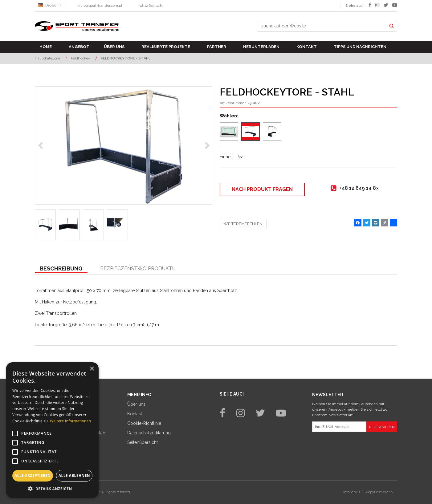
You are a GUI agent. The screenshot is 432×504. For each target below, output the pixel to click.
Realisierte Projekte (166, 47)
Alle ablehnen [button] (74, 476)
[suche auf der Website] (322, 26)
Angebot (79, 47)
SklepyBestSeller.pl (378, 492)
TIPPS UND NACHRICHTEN (360, 47)
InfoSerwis (352, 492)
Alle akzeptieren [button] (33, 476)
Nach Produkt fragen (262, 189)
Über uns (114, 47)
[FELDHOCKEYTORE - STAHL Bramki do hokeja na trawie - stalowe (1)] (124, 145)
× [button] (92, 369)
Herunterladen (261, 47)
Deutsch (48, 5)
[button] (61, 269)
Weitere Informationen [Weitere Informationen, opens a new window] (71, 421)
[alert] (52, 430)
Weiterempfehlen (243, 224)
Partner (217, 47)
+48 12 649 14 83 (151, 6)
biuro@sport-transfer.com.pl (100, 6)
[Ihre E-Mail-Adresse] (339, 427)
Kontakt (307, 47)
